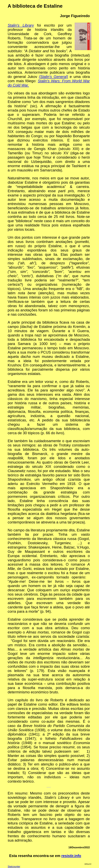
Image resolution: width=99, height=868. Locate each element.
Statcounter (14, 867)
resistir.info (71, 856)
